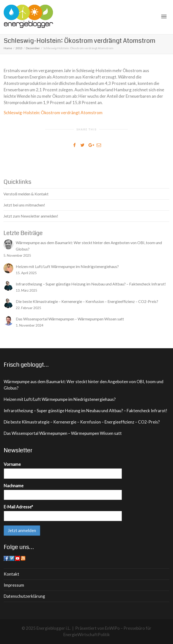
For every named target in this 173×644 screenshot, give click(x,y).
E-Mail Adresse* (18, 507)
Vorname (12, 464)
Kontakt (11, 574)
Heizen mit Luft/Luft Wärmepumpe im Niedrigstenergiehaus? (60, 399)
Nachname (14, 486)
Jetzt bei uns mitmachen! (24, 205)
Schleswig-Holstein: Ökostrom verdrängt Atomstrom (53, 113)
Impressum (14, 585)
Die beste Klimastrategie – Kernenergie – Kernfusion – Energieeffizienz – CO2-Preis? (82, 422)
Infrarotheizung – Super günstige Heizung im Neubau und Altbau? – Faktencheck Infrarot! (86, 411)
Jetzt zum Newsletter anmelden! (31, 216)
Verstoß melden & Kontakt (26, 194)
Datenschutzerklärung (24, 596)
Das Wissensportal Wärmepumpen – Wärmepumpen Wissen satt (63, 433)
